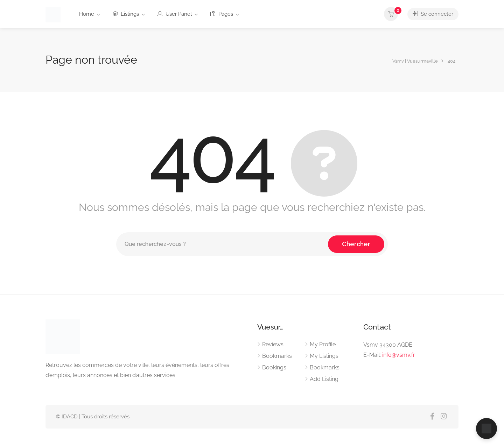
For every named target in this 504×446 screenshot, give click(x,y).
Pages (222, 14)
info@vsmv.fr (399, 355)
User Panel (175, 14)
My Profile (323, 344)
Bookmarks (277, 356)
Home (87, 14)
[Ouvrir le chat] (486, 429)
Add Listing (324, 379)
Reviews (273, 344)
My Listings (324, 356)
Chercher (356, 244)
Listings (126, 14)
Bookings (274, 367)
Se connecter (433, 14)
